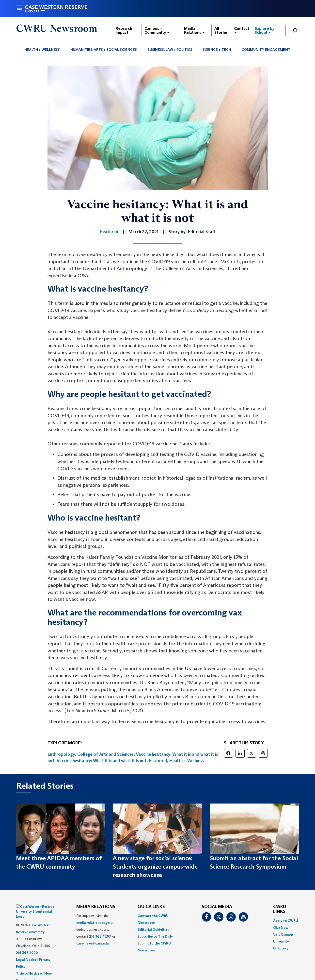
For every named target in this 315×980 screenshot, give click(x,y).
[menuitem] (42, 50)
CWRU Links (280, 909)
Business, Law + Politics (170, 50)
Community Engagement (266, 50)
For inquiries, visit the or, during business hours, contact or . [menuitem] (96, 929)
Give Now (281, 927)
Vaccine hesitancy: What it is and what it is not (102, 761)
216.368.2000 (27, 940)
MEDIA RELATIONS (96, 907)
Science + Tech (217, 50)
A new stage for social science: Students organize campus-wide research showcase (155, 867)
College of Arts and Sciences (105, 754)
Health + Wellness (42, 50)
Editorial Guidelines (153, 929)
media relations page (93, 923)
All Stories (221, 30)
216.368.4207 (100, 936)
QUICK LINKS (151, 907)
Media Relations (194, 30)
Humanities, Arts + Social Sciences (104, 50)
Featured (158, 761)
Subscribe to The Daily (155, 936)
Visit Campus (283, 934)
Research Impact (124, 30)
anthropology (61, 754)
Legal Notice (26, 947)
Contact (242, 30)
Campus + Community (157, 30)
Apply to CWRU (286, 921)
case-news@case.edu (93, 943)
